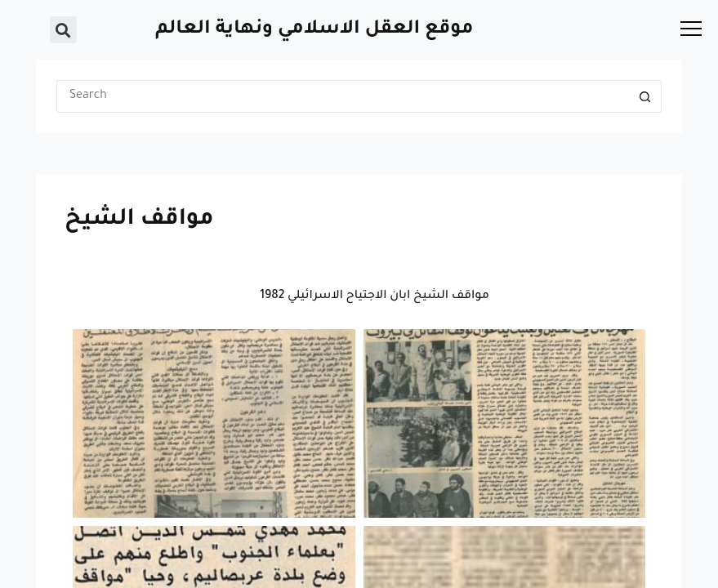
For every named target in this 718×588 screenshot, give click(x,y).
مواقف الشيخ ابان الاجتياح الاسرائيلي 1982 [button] (375, 296)
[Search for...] (343, 96)
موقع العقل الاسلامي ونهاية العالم (314, 30)
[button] (63, 30)
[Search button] (645, 96)
